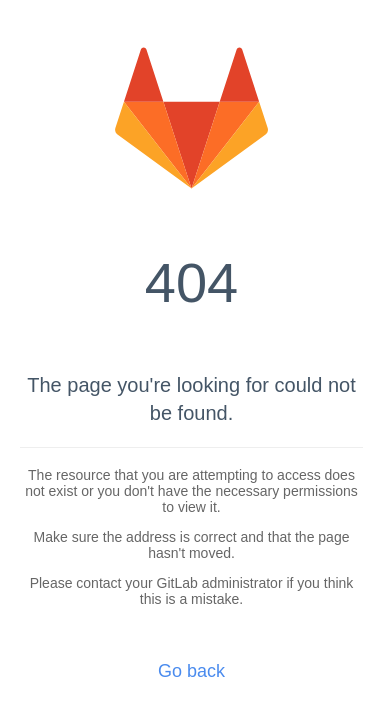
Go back (191, 671)
